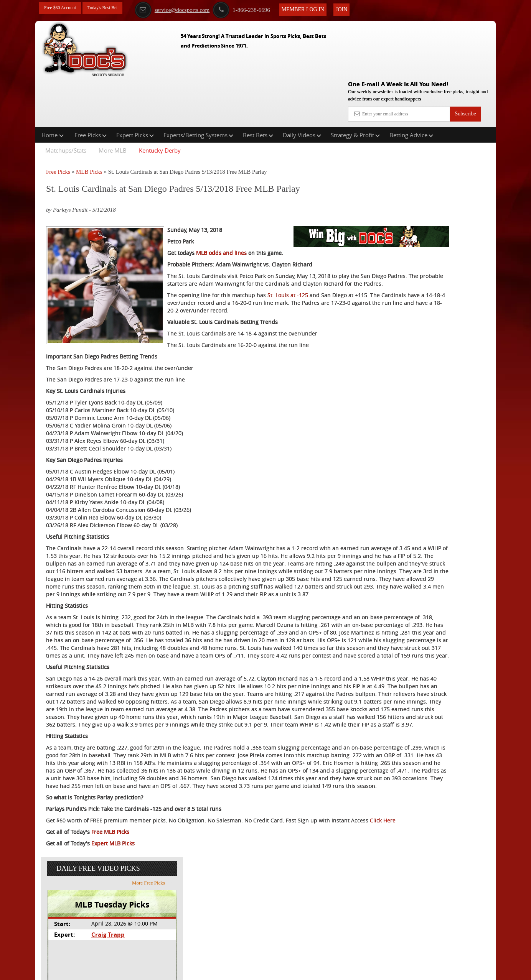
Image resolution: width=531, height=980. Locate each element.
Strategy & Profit (355, 86)
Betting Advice (411, 86)
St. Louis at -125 (288, 288)
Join (358, 8)
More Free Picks (462, 141)
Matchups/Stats (66, 101)
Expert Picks (135, 86)
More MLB (113, 101)
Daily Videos (302, 86)
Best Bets (258, 86)
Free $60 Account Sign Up (419, 284)
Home (53, 86)
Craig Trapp (415, 193)
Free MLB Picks (110, 932)
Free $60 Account (63, 9)
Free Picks (91, 86)
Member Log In (319, 8)
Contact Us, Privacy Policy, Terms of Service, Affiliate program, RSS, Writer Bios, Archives (309, 970)
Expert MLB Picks (113, 944)
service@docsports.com (189, 9)
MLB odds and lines (221, 231)
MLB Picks (89, 123)
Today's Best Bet (112, 9)
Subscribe (465, 58)
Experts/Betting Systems (198, 86)
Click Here (97, 921)
